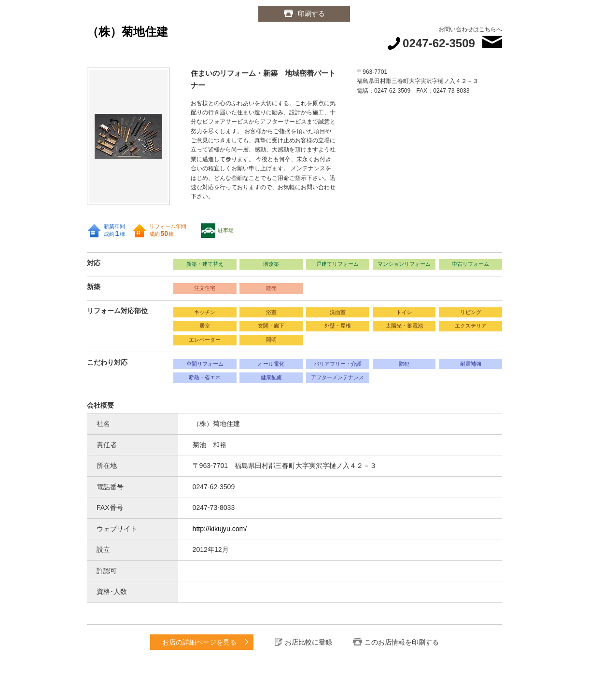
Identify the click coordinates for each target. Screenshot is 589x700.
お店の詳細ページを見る (199, 642)
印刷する (311, 14)
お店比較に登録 (309, 642)
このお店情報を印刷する (402, 642)
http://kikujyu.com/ (220, 529)
